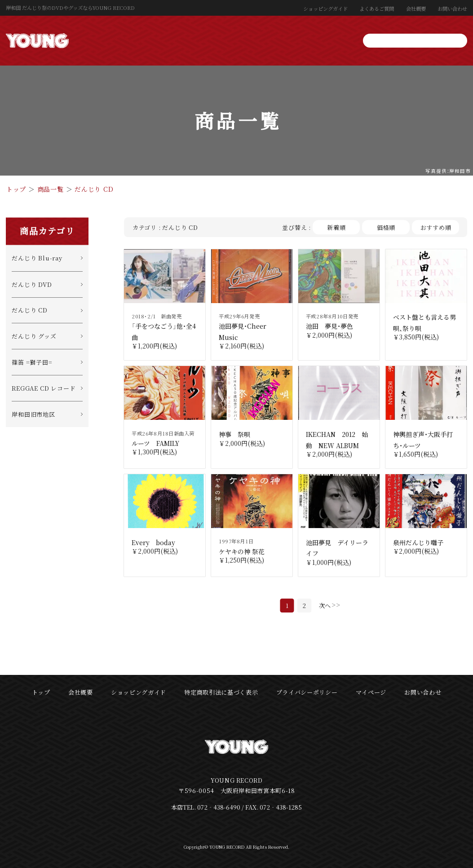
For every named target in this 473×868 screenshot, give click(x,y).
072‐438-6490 (219, 807)
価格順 (386, 227)
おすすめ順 (436, 227)
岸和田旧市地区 (33, 414)
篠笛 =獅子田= (32, 362)
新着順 (336, 227)
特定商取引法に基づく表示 (221, 692)
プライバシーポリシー (307, 692)
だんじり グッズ (34, 336)
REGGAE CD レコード (44, 388)
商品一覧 (51, 189)
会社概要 (416, 9)
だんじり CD (94, 189)
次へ (325, 606)
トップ (16, 189)
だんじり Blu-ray (37, 258)
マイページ (371, 692)
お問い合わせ (452, 9)
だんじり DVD (32, 284)
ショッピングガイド (325, 9)
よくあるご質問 (377, 9)
